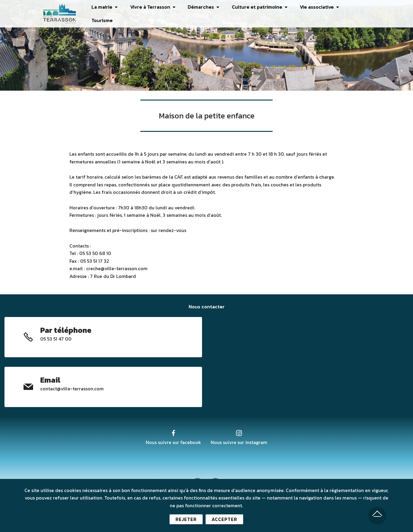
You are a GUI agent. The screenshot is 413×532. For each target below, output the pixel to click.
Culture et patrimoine (255, 7)
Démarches (199, 7)
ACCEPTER (224, 521)
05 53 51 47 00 (56, 339)
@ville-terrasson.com (80, 389)
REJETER (186, 521)
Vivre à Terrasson (148, 7)
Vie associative (315, 7)
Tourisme (100, 21)
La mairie (100, 7)
